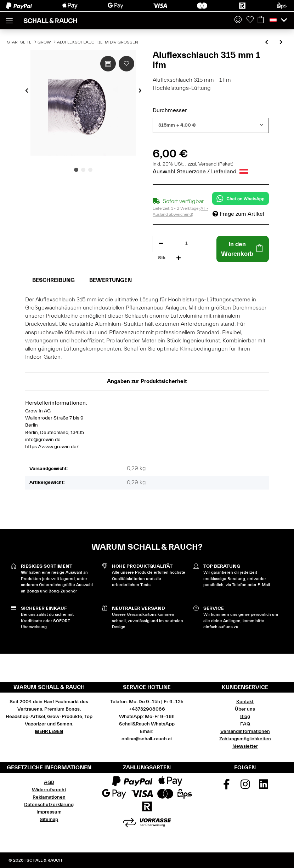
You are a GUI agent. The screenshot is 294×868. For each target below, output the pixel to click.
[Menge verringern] (161, 244)
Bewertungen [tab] (111, 280)
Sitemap (49, 820)
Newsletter (245, 746)
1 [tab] (76, 170)
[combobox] (211, 125)
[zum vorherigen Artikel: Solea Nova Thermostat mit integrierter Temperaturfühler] (267, 43)
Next (140, 91)
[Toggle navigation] (9, 18)
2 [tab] (83, 170)
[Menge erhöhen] (179, 258)
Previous (27, 91)
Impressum (49, 812)
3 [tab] (90, 170)
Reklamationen (49, 797)
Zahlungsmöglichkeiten (245, 739)
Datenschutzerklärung (49, 805)
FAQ (245, 724)
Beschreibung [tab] (53, 280)
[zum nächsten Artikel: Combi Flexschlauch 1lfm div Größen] (281, 43)
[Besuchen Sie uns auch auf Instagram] (245, 787)
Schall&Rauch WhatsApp (147, 724)
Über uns (245, 709)
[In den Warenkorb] (243, 249)
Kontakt (245, 702)
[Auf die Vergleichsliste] (108, 64)
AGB (49, 782)
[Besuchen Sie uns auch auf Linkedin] (264, 787)
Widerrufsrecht (49, 790)
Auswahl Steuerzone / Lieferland (200, 172)
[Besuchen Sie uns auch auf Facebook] (226, 787)
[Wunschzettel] (250, 20)
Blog (245, 717)
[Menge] (186, 244)
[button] (238, 20)
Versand (208, 164)
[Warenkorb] (261, 20)
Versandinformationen (245, 731)
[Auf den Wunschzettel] (126, 64)
